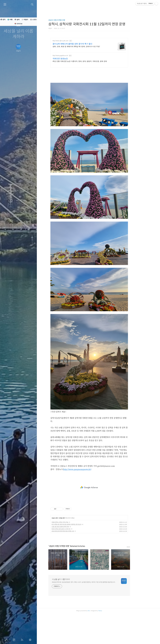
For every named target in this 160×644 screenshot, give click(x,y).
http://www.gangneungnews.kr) (86, 498)
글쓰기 (6, 640)
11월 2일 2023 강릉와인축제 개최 (69, 555)
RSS (22, 640)
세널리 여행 (64, 547)
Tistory (109, 639)
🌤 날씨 (17, 19)
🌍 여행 (10, 19)
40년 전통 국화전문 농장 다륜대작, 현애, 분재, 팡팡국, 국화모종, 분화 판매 (89, 61)
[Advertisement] (98, 84)
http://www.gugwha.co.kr (69, 56)
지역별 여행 (71, 547)
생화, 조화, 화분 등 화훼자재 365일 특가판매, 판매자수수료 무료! (85, 46)
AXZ (98, 639)
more (138, 575)
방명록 (14, 640)
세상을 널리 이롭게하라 (18, 34)
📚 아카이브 (18, 24)
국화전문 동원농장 (69, 59)
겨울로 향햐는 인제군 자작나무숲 (69, 551)
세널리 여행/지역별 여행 (66, 20)
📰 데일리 (25, 19)
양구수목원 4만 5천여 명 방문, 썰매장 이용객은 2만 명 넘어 (76, 553)
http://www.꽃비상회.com (70, 41)
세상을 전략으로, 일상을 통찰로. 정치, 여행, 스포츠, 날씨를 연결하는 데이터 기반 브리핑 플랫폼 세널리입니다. (93, 611)
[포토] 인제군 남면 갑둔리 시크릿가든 (70, 557)
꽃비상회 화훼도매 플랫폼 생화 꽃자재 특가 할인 (82, 44)
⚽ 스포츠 (33, 19)
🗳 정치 (3, 19)
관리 (31, 640)
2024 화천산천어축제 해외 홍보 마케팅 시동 (72, 560)
